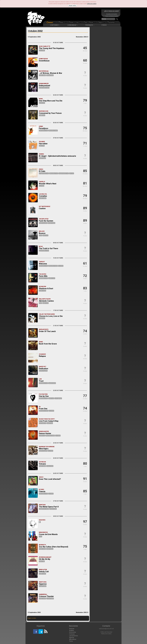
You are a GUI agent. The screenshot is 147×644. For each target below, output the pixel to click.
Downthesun (44, 61)
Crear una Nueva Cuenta (112, 16)
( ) (40, 522)
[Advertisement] (73, 15)
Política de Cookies (106, 634)
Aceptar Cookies (73, 6)
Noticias (72, 629)
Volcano (42, 464)
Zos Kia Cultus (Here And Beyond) (54, 547)
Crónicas (72, 634)
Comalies (43, 196)
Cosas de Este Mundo (48, 534)
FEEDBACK (90, 25)
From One (43, 409)
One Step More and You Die (51, 101)
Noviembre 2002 (82, 37)
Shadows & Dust (46, 288)
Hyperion (43, 584)
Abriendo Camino (46, 301)
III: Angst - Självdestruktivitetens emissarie (57, 156)
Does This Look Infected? (50, 479)
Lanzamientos (74, 636)
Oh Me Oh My (45, 559)
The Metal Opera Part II (49, 507)
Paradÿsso (44, 128)
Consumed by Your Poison (50, 113)
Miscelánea (73, 639)
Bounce (42, 233)
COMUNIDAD (73, 25)
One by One (44, 396)
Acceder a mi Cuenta (112, 14)
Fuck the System (46, 221)
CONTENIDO (55, 25)
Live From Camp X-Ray (49, 421)
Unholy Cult (44, 572)
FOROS (104, 25)
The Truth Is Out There (48, 248)
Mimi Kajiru (44, 449)
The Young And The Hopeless (52, 48)
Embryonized (44, 86)
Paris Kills (43, 276)
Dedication (43, 369)
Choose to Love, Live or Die (51, 316)
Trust (41, 381)
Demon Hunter (45, 433)
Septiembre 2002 (34, 37)
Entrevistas (73, 632)
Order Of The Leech (47, 331)
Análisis (72, 630)
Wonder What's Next (48, 184)
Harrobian (43, 144)
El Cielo (42, 171)
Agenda (72, 638)
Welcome (43, 264)
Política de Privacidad (106, 632)
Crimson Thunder (46, 596)
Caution (42, 208)
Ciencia (42, 491)
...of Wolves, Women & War (51, 73)
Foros (71, 641)
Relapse (42, 356)
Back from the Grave (48, 344)
